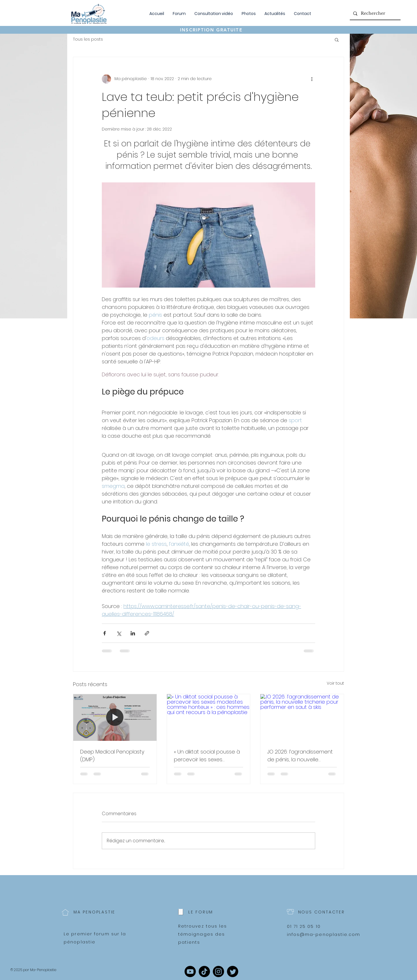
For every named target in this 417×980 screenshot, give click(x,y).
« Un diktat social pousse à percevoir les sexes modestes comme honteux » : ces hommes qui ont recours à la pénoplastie (207, 756)
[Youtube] (190, 971)
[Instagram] (218, 971)
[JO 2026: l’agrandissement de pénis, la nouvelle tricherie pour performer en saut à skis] (302, 717)
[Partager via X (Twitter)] (119, 633)
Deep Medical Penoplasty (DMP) (112, 756)
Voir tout (335, 683)
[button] (337, 39)
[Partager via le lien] (147, 633)
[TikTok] (204, 971)
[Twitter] (233, 971)
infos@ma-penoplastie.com (324, 934)
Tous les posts (88, 39)
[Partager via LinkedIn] (133, 633)
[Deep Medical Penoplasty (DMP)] (115, 717)
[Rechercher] (375, 13)
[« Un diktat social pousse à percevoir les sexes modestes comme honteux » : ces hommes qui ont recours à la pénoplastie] (209, 717)
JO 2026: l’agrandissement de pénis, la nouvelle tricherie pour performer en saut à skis (302, 756)
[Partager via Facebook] (105, 633)
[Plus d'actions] (312, 79)
